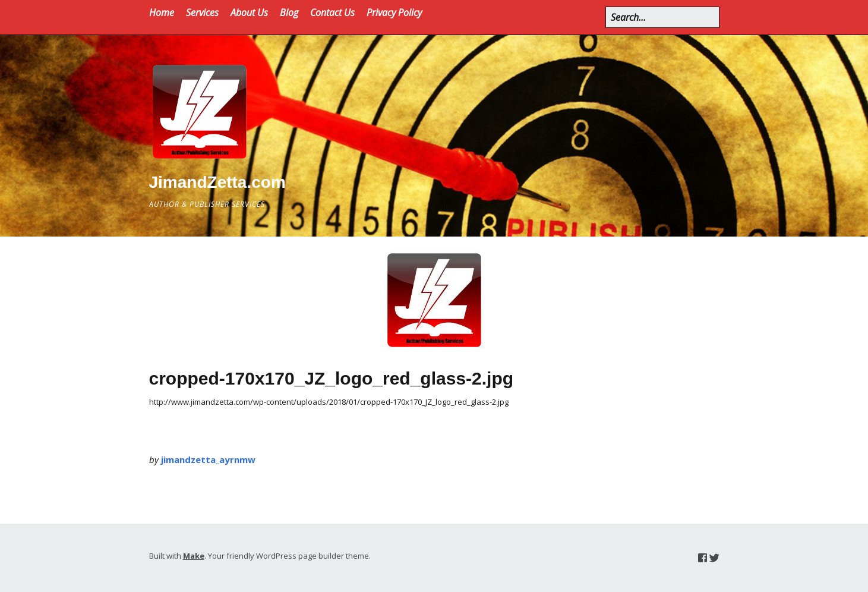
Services (202, 12)
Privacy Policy (394, 12)
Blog (289, 12)
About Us (249, 12)
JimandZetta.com (217, 182)
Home (162, 12)
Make (194, 556)
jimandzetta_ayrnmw (208, 459)
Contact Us (332, 12)
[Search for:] (662, 17)
